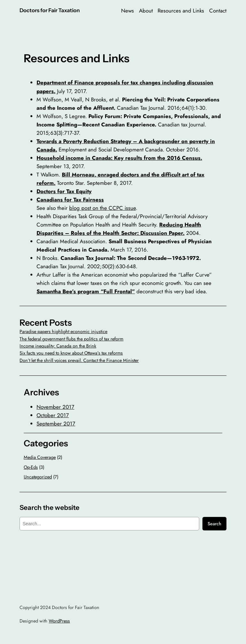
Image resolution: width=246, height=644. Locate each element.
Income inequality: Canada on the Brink (58, 346)
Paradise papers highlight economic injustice (63, 331)
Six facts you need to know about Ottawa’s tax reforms (71, 353)
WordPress (59, 621)
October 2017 (53, 415)
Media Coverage (40, 457)
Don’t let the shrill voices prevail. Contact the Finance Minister (79, 360)
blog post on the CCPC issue (102, 208)
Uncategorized (38, 477)
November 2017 (55, 407)
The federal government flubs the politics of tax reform (71, 339)
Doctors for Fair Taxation (50, 10)
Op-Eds (31, 467)
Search (214, 524)
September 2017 (56, 424)
